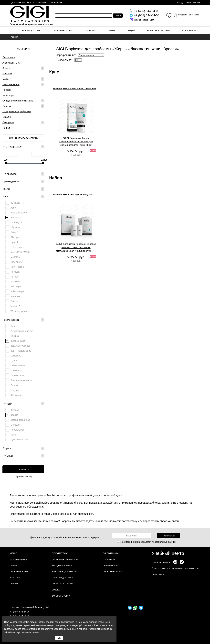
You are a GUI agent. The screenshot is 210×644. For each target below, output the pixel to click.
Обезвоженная (18, 366)
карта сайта (158, 575)
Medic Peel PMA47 (20, 252)
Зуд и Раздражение (21, 351)
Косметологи (190, 30)
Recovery (15, 272)
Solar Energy (17, 291)
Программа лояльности (65, 559)
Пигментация (18, 375)
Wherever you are (20, 311)
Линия (23, 197)
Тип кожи (90, 30)
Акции (131, 30)
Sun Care (15, 296)
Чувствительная (19, 440)
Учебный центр (168, 553)
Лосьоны (7, 74)
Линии (112, 30)
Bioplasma (16, 218)
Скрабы (7, 117)
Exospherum (9, 57)
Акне (13, 326)
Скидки (14, 584)
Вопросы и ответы (63, 584)
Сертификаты (110, 566)
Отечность (16, 370)
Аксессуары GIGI (11, 63)
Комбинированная (20, 420)
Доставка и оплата (23, 3)
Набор (56, 178)
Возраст (23, 448)
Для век (15, 336)
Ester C (14, 232)
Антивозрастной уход (22, 331)
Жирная (15, 410)
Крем (54, 72)
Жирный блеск (18, 341)
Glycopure (16, 237)
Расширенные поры (21, 380)
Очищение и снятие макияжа (18, 101)
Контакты (41, 3)
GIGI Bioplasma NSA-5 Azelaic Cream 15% (75, 88)
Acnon (14, 208)
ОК (59, 638)
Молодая (15, 425)
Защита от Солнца (20, 346)
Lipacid (14, 242)
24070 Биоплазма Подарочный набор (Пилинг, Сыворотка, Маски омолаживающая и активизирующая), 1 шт (76, 248)
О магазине (56, 3)
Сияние (15, 385)
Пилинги (7, 106)
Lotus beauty (17, 247)
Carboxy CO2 (17, 222)
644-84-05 (147, 11)
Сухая (14, 435)
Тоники (6, 128)
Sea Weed (16, 282)
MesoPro (15, 257)
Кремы (6, 68)
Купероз (15, 361)
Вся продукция (31, 30)
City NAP (15, 227)
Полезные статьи (112, 572)
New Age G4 (17, 262)
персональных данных (164, 542)
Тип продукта (23, 174)
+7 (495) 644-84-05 (20, 612)
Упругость (16, 390)
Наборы (7, 90)
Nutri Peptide (17, 267)
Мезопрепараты (11, 84)
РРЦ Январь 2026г (23, 147)
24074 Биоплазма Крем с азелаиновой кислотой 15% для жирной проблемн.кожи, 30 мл (76, 142)
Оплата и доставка (62, 578)
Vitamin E (15, 306)
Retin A (14, 277)
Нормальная (17, 430)
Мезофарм (8, 95)
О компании (111, 553)
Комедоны (16, 356)
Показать (23, 469)
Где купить (109, 559)
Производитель (23, 181)
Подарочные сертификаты (17, 111)
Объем (23, 189)
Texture (14, 301)
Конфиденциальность (64, 572)
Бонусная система (158, 30)
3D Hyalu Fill (17, 203)
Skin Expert (16, 287)
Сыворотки (8, 122)
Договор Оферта (61, 596)
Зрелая (14, 415)
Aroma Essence (19, 213)
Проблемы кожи (62, 30)
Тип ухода (23, 456)
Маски (6, 79)
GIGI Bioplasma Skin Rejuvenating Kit (73, 194)
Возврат (56, 590)
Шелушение (17, 395)
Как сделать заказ (62, 566)
